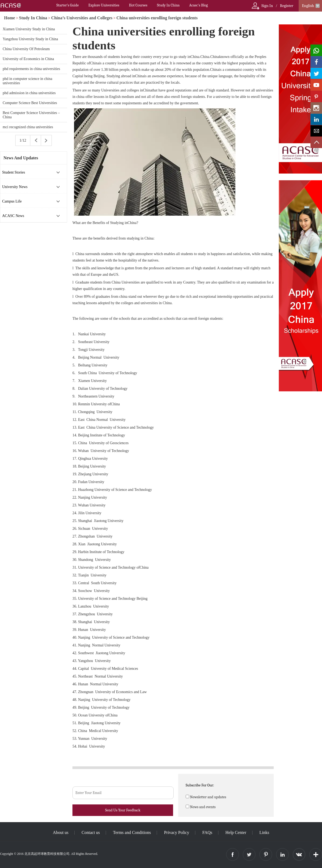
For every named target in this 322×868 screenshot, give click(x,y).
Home (10, 18)
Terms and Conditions (132, 832)
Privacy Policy (177, 832)
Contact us (91, 832)
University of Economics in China (28, 59)
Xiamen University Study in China (29, 29)
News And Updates (21, 158)
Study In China (168, 5)
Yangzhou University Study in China (30, 39)
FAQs (207, 832)
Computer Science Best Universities (30, 103)
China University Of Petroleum (26, 49)
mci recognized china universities (28, 127)
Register (287, 6)
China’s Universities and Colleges (82, 18)
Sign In (267, 6)
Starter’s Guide (67, 5)
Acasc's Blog (198, 5)
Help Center (236, 832)
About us (61, 832)
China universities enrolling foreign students (157, 18)
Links (264, 832)
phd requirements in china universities (31, 69)
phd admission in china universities (29, 93)
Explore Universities (104, 5)
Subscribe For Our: (200, 785)
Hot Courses (138, 5)
